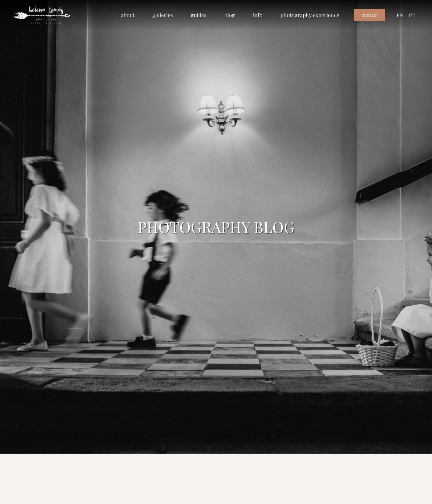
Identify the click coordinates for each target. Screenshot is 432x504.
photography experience (310, 15)
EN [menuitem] (400, 15)
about (128, 15)
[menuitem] (400, 15)
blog (230, 15)
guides (199, 15)
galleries (163, 15)
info (258, 15)
